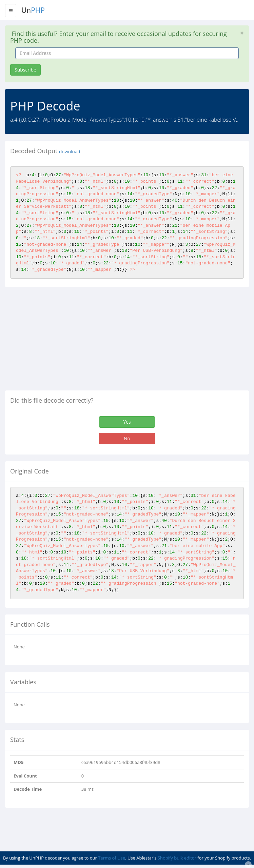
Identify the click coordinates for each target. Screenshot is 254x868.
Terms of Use (112, 858)
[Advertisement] (62, 341)
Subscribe (25, 70)
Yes (127, 422)
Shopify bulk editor (177, 858)
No (127, 438)
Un (33, 10)
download (70, 152)
